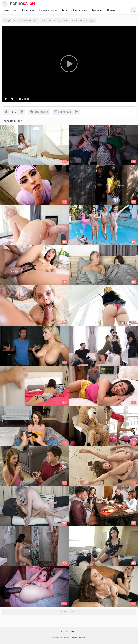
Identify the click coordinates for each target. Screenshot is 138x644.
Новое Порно (9, 10)
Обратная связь (68, 632)
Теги (64, 10)
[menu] (5, 4)
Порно (111, 10)
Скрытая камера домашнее (55, 21)
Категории (28, 10)
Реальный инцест (28, 21)
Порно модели (48, 10)
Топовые (97, 10)
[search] (133, 10)
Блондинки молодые (83, 21)
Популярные (79, 10)
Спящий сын (10, 21)
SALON (23, 4)
